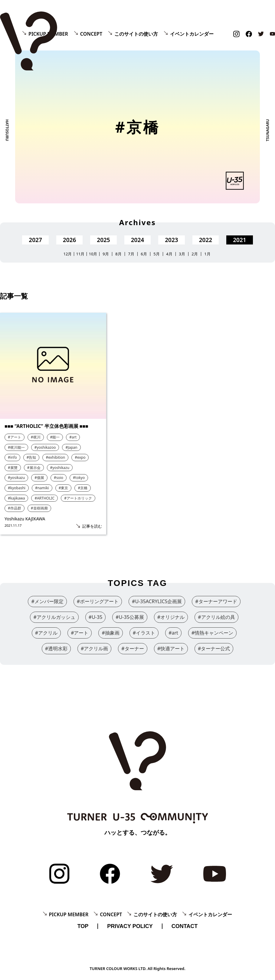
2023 (171, 240)
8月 (118, 254)
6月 (144, 254)
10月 (93, 254)
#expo (80, 457)
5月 (156, 254)
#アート (15, 437)
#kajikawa (16, 498)
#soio (59, 478)
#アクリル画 (94, 648)
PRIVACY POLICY (130, 926)
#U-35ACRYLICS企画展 (157, 601)
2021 (239, 240)
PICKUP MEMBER (69, 914)
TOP (83, 926)
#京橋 (83, 488)
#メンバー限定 (47, 601)
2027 (35, 240)
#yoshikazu (60, 468)
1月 (207, 254)
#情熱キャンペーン (212, 633)
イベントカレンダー (192, 34)
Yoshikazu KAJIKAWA (25, 519)
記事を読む (92, 526)
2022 (206, 240)
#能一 (55, 437)
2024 (137, 240)
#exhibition (55, 457)
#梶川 (36, 437)
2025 (103, 240)
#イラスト (144, 633)
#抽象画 (110, 633)
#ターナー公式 (214, 648)
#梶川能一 (16, 447)
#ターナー (133, 648)
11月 (80, 254)
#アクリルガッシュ (54, 617)
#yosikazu (16, 478)
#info (12, 457)
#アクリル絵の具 (216, 617)
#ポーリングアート (98, 601)
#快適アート (171, 648)
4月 (169, 254)
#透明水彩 (56, 648)
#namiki (42, 488)
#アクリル (46, 633)
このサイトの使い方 (136, 34)
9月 (106, 254)
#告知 (31, 457)
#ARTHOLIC (44, 498)
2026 (69, 240)
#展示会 (34, 468)
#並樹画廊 (39, 508)
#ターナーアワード (216, 601)
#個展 (39, 478)
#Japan (71, 447)
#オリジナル (171, 617)
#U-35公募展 (130, 617)
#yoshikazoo (45, 447)
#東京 (64, 488)
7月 (131, 254)
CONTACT (185, 926)
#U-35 (96, 617)
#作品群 (15, 508)
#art (73, 437)
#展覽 (13, 468)
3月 (182, 254)
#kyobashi (17, 488)
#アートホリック (78, 498)
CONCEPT (91, 34)
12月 (68, 254)
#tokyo (79, 478)
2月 (195, 254)
